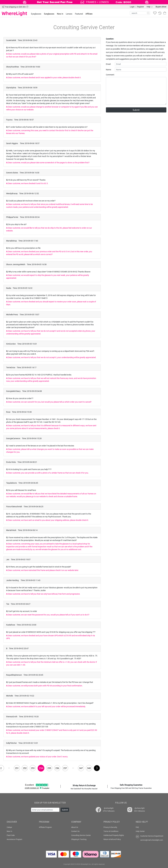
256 (57, 768)
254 (41, 768)
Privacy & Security (110, 827)
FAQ (137, 827)
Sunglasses (49, 14)
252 (25, 768)
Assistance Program (14, 839)
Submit (136, 110)
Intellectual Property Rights (114, 835)
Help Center (140, 831)
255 (49, 768)
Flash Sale (11, 835)
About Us (75, 827)
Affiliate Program (45, 827)
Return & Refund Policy (112, 839)
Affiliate (89, 14)
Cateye (9, 827)
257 (65, 768)
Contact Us (75, 831)
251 (17, 768)
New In (9, 831)
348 (89, 768)
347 (81, 768)
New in (60, 14)
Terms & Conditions (111, 831)
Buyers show (161, 7)
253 (33, 768)
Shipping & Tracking (79, 839)
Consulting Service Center (81, 835)
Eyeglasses (36, 14)
